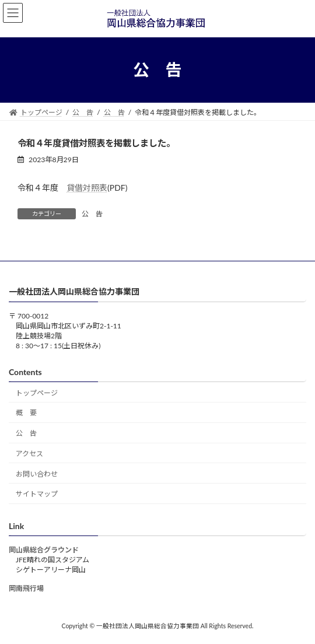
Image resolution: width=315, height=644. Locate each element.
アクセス (29, 454)
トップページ (37, 393)
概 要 (26, 413)
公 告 (92, 214)
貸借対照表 (87, 188)
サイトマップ (37, 494)
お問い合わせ (37, 474)
